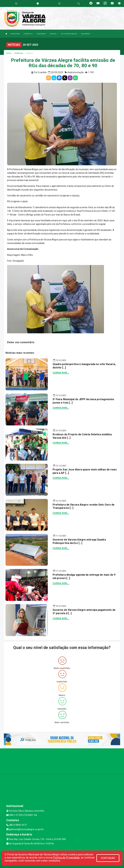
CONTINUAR (108, 858)
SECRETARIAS (41, 34)
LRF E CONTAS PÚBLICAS (69, 34)
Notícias (19, 53)
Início (9, 53)
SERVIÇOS (54, 34)
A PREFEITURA (15, 34)
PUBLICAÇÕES (86, 34)
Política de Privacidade (66, 858)
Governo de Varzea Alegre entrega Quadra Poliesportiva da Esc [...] (79, 541)
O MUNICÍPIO (28, 34)
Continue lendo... (61, 372)
